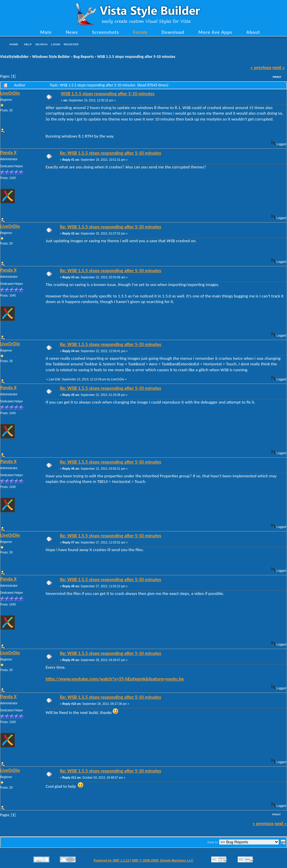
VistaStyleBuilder (14, 57)
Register (71, 44)
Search (41, 44)
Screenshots (106, 32)
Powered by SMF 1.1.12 (112, 860)
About (253, 32)
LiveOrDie (10, 93)
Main (46, 32)
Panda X (8, 152)
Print (277, 77)
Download (173, 32)
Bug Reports (83, 57)
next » (279, 67)
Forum (140, 32)
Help (28, 44)
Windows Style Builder (51, 57)
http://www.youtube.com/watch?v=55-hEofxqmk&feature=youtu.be (115, 679)
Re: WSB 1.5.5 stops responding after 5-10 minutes (110, 153)
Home (14, 44)
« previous (261, 67)
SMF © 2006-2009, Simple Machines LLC (163, 860)
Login (56, 44)
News (72, 32)
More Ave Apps (215, 32)
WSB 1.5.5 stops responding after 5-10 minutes (136, 57)
